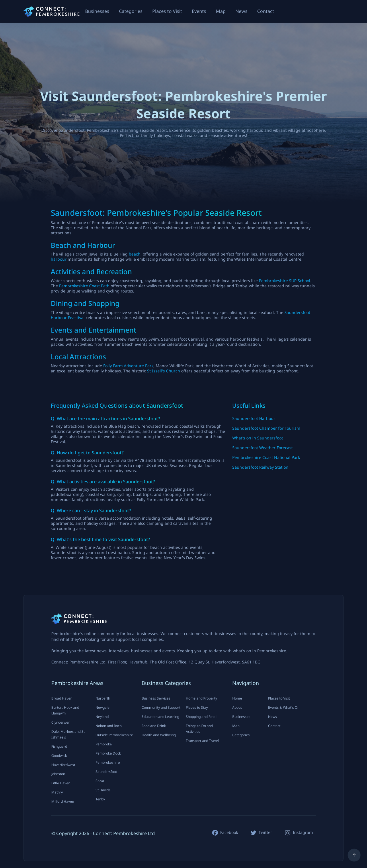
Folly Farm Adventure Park (128, 366)
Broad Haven (62, 698)
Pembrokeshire (108, 762)
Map (221, 11)
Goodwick (59, 756)
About (237, 707)
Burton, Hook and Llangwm (65, 710)
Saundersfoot (106, 772)
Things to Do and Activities (199, 729)
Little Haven (61, 783)
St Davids (103, 790)
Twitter (265, 832)
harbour (59, 259)
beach (135, 254)
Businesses (97, 11)
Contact (266, 11)
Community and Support (161, 707)
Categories (131, 11)
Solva (100, 781)
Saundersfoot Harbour (254, 418)
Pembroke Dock (108, 753)
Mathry (57, 792)
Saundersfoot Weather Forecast (262, 448)
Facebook (229, 832)
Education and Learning (160, 717)
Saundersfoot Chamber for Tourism (266, 428)
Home (237, 698)
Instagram (303, 832)
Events (199, 11)
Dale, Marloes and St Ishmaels (68, 734)
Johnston (58, 774)
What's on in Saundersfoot (258, 438)
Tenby (100, 799)
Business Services (156, 698)
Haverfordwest (63, 765)
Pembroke (104, 744)
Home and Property (201, 698)
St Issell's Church (164, 371)
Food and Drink (154, 726)
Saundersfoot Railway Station (260, 467)
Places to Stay (197, 707)
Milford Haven (63, 801)
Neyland (102, 717)
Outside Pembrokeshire (114, 735)
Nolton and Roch (109, 726)
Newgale (103, 707)
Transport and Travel (202, 741)
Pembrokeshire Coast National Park (266, 457)
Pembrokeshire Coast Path (84, 286)
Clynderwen (61, 722)
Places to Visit (167, 11)
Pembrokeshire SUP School (285, 281)
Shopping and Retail (202, 717)
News (241, 11)
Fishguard (59, 746)
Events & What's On (284, 707)
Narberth (103, 698)
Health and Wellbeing (159, 735)
